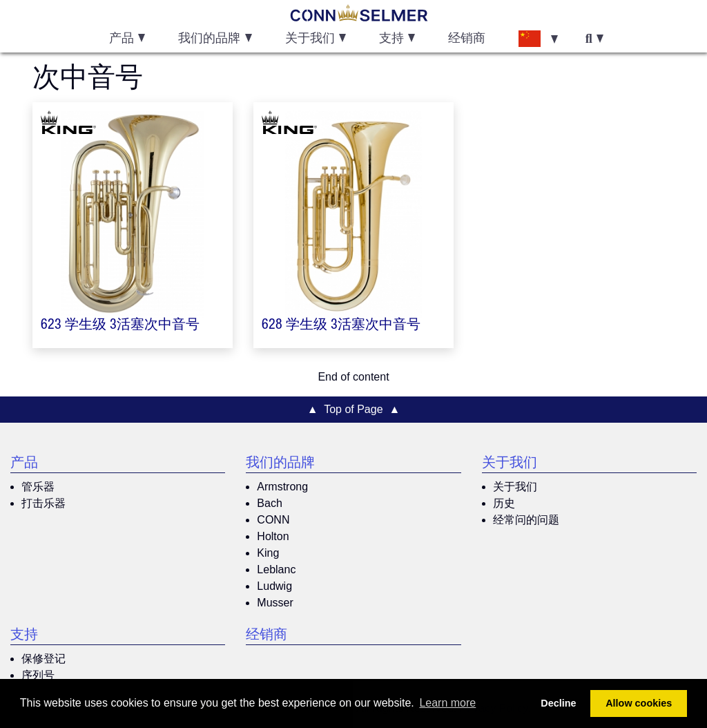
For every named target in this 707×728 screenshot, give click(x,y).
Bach (269, 503)
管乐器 (38, 487)
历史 (504, 503)
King (268, 553)
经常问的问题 (526, 520)
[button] (538, 38)
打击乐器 (43, 503)
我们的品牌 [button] (209, 39)
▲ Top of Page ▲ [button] (354, 409)
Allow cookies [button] (639, 703)
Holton (273, 536)
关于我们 (510, 464)
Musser (275, 603)
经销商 (467, 39)
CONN (273, 520)
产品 (24, 464)
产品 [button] (122, 39)
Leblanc (276, 569)
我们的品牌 (280, 464)
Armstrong (282, 487)
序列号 (38, 675)
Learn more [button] (447, 703)
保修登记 (43, 659)
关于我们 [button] (310, 39)
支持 (24, 636)
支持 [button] (391, 39)
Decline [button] (558, 703)
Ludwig (274, 586)
